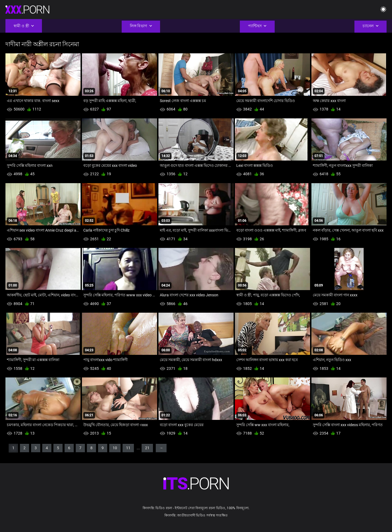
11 (128, 448)
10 (115, 448)
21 (147, 448)
